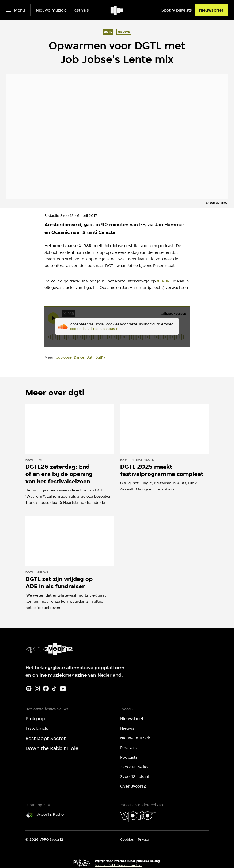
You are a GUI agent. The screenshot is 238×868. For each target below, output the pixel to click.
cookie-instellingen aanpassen (95, 329)
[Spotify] (29, 688)
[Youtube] (63, 688)
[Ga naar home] (117, 10)
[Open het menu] (16, 10)
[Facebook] (46, 688)
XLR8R (163, 281)
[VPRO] (138, 817)
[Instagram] (37, 688)
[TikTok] (54, 688)
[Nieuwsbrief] (211, 10)
